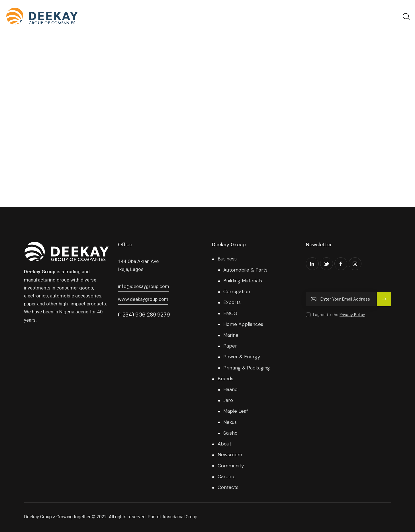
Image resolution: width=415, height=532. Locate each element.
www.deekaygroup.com (143, 299)
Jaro (228, 400)
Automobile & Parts (245, 270)
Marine (231, 335)
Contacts (228, 487)
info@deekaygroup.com (144, 286)
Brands (225, 379)
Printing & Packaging (247, 368)
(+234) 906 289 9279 (144, 315)
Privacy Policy (352, 315)
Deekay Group (38, 517)
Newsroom (230, 455)
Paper (230, 346)
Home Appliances (243, 324)
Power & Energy (242, 357)
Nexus (230, 422)
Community (231, 466)
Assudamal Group (180, 517)
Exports (232, 302)
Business (227, 259)
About (224, 444)
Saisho (230, 433)
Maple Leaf (236, 411)
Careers (227, 476)
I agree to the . (340, 315)
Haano (230, 389)
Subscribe (384, 302)
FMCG (230, 313)
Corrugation (237, 291)
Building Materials (243, 281)
